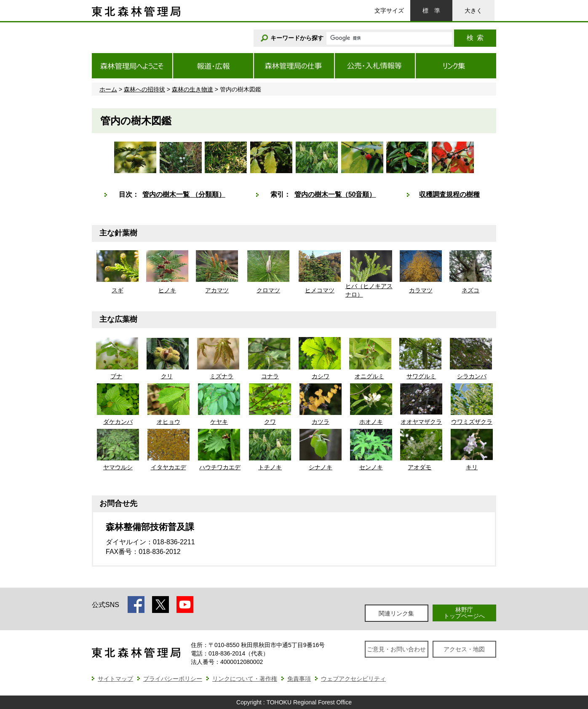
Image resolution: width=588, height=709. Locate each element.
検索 (475, 38)
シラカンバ (472, 376)
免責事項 (299, 679)
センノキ (371, 467)
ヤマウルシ (118, 467)
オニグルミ (369, 376)
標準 (431, 11)
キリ (472, 467)
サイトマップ (115, 679)
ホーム (108, 89)
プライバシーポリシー (173, 679)
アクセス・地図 (464, 649)
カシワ (321, 376)
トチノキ (270, 467)
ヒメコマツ (320, 290)
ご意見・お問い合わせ (396, 649)
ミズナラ (222, 376)
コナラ (270, 376)
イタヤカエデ (168, 467)
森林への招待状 (144, 89)
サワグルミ (421, 376)
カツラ (321, 422)
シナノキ (321, 467)
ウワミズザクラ (472, 422)
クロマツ (268, 290)
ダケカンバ (118, 422)
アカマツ (217, 290)
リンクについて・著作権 (245, 679)
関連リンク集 (396, 613)
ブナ (116, 376)
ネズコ (470, 290)
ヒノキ (167, 290)
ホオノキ (371, 422)
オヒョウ (168, 422)
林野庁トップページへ (464, 613)
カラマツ (421, 290)
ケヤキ (219, 422)
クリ (167, 376)
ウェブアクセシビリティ (353, 679)
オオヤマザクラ (421, 422)
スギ (118, 290)
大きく (473, 11)
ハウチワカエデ (220, 467)
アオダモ (420, 467)
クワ (270, 422)
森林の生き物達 (192, 89)
